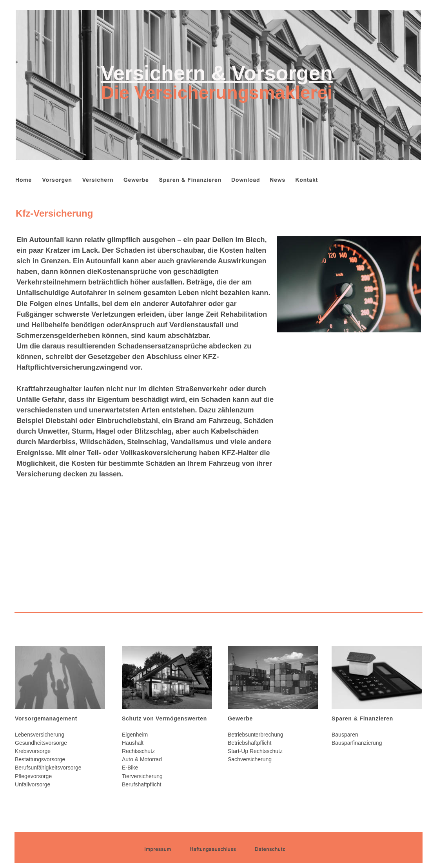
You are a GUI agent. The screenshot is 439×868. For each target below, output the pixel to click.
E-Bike (130, 768)
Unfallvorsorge (33, 784)
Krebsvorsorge (33, 751)
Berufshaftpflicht (141, 784)
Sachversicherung (250, 759)
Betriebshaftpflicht (249, 743)
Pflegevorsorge (33, 776)
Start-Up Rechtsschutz (255, 751)
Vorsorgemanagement (46, 718)
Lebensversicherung (40, 735)
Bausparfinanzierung (357, 743)
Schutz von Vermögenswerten (164, 718)
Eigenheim (135, 735)
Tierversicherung (142, 776)
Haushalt (133, 743)
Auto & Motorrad (142, 759)
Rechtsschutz (138, 751)
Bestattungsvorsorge (40, 759)
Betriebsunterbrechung (256, 735)
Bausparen (345, 735)
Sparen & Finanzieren (362, 718)
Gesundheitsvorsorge (41, 743)
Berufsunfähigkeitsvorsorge (48, 768)
